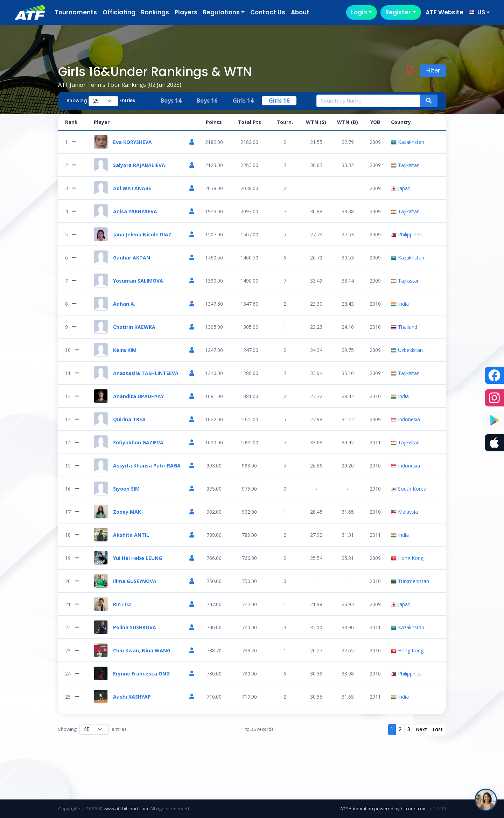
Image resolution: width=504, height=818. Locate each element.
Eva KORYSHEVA (132, 142)
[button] (479, 12)
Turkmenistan (410, 581)
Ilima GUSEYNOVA (135, 581)
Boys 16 (207, 100)
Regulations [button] (221, 12)
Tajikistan (405, 165)
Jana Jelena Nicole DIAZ (142, 234)
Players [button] (186, 12)
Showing (77, 101)
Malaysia (404, 512)
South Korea (409, 489)
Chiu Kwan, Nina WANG (142, 650)
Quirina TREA (129, 419)
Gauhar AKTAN (132, 258)
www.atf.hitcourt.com (126, 809)
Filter (433, 71)
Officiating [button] (119, 12)
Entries (127, 101)
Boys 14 (171, 100)
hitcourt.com (414, 809)
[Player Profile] (192, 142)
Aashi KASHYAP (132, 697)
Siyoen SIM (126, 489)
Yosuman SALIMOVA (138, 281)
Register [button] (398, 12)
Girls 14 (243, 100)
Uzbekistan (407, 350)
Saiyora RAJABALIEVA (139, 165)
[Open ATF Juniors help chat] (486, 800)
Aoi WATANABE (132, 188)
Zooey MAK (127, 512)
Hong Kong (407, 558)
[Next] (422, 730)
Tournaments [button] (76, 12)
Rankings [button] (155, 12)
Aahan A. (124, 304)
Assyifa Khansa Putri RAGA (147, 466)
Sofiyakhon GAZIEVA (138, 442)
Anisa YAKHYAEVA (135, 211)
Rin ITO (122, 604)
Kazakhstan (408, 142)
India (400, 304)
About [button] (300, 12)
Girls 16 (279, 100)
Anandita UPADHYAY (138, 396)
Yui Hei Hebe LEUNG (138, 558)
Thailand (404, 327)
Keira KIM (125, 350)
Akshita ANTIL (131, 535)
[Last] (438, 730)
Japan (401, 188)
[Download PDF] (410, 71)
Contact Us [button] (268, 12)
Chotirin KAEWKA (134, 327)
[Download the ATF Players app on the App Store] (494, 443)
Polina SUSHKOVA (135, 627)
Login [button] (359, 12)
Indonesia (405, 419)
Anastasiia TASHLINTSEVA (146, 373)
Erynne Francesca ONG (141, 674)
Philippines (406, 234)
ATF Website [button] (444, 12)
